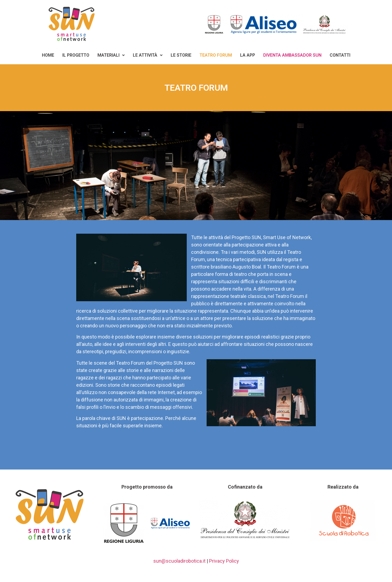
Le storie (181, 55)
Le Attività (148, 55)
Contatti (340, 55)
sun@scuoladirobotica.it (179, 561)
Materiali (111, 55)
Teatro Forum (216, 55)
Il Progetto (76, 55)
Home (48, 55)
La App (248, 55)
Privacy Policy (224, 561)
